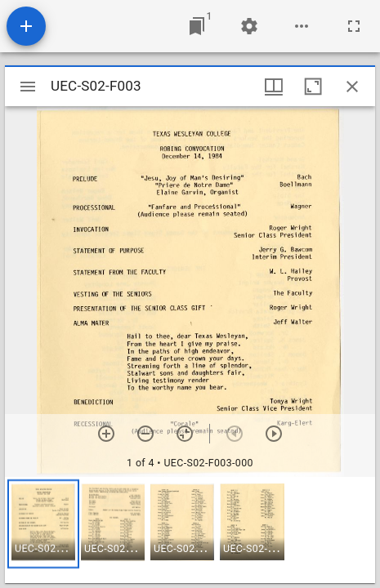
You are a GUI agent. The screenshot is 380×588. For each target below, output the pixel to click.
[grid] (190, 530)
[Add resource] (26, 26)
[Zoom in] (106, 434)
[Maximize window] (313, 87)
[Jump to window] (197, 26)
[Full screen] (354, 26)
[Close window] (352, 87)
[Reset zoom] (185, 434)
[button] (43, 524)
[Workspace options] (302, 26)
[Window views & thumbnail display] (274, 87)
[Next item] (274, 434)
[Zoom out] (145, 434)
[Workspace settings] (249, 26)
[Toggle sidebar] (28, 87)
